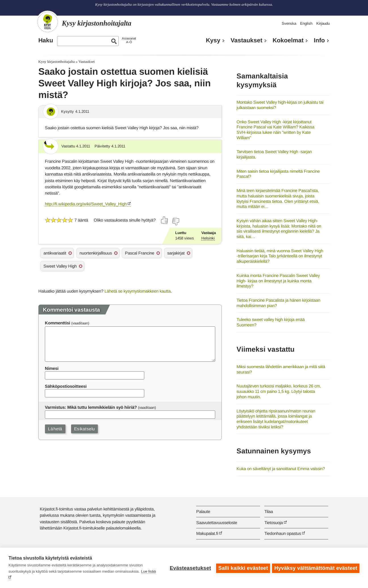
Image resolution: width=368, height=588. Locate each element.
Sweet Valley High (60, 266)
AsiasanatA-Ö (129, 40)
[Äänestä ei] (175, 222)
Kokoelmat (288, 40)
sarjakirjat (176, 253)
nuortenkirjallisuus (96, 253)
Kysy (213, 40)
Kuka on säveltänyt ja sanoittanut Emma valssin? (281, 469)
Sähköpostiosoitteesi (66, 386)
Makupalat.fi (207, 533)
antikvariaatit (55, 253)
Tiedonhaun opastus (283, 533)
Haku (46, 40)
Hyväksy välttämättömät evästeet (316, 568)
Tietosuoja (274, 523)
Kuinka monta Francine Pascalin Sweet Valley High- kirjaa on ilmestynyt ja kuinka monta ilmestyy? (278, 281)
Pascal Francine (140, 253)
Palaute (203, 511)
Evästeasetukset (190, 568)
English (306, 23)
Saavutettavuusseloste (217, 523)
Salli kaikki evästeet (242, 568)
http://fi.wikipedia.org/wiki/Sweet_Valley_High (86, 204)
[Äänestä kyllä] (165, 220)
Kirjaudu (323, 23)
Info (319, 40)
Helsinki (208, 238)
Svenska (289, 23)
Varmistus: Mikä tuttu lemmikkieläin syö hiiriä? (91, 407)
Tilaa (269, 511)
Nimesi (52, 368)
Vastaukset (246, 40)
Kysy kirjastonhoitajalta (57, 61)
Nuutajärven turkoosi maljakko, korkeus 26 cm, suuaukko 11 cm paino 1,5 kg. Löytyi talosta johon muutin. (279, 391)
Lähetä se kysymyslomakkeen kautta (138, 291)
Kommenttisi (57, 323)
